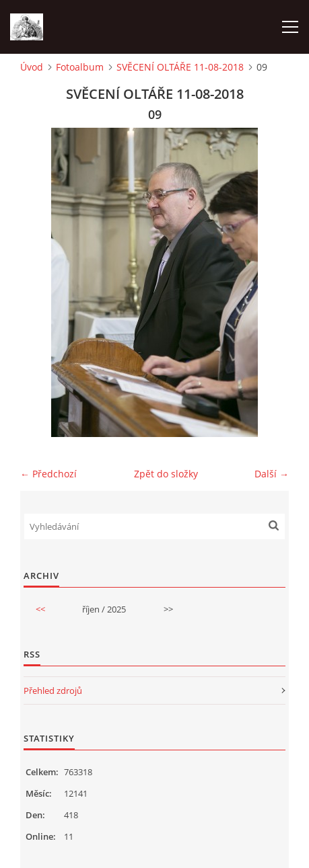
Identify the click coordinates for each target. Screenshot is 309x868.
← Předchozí (48, 474)
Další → (272, 474)
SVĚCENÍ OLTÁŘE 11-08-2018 (180, 67)
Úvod (32, 67)
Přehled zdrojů (53, 691)
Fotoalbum (80, 67)
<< (40, 609)
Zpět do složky (166, 474)
